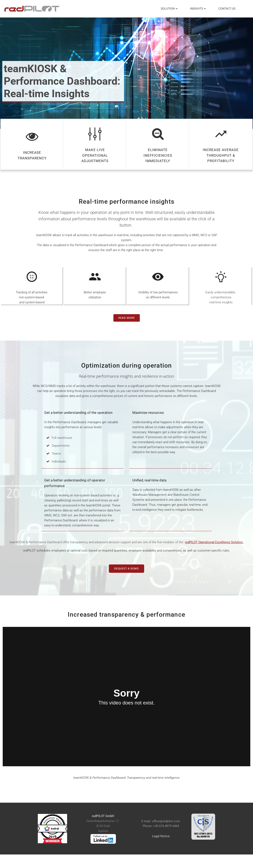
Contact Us (227, 8)
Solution (170, 8)
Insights (199, 8)
